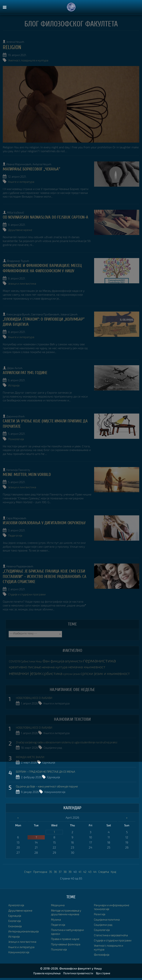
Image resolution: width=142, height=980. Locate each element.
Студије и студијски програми (28, 592)
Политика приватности (78, 975)
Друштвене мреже (21, 233)
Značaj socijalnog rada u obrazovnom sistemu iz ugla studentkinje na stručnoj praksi (72, 743)
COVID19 (15, 658)
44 (96, 871)
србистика (55, 670)
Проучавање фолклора (67, 938)
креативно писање (26, 663)
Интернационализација (24, 930)
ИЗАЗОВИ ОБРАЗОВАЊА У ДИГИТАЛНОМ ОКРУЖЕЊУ (46, 521)
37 (60, 871)
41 (80, 871)
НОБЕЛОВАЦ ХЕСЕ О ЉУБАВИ (36, 700)
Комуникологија (57, 792)
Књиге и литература (22, 180)
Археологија (17, 904)
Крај (116, 871)
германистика (106, 657)
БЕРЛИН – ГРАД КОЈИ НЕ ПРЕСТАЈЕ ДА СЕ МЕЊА (48, 772)
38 (65, 871)
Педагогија (16, 534)
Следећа (106, 871)
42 (86, 871)
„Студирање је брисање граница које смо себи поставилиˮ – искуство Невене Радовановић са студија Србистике (46, 574)
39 (70, 871)
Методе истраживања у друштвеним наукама (67, 906)
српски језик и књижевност (35, 676)
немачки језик (26, 669)
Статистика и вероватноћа (112, 925)
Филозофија (102, 949)
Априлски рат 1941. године (26, 374)
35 (49, 871)
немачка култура (57, 663)
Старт (25, 871)
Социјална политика (108, 910)
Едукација (51, 763)
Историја (14, 386)
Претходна (39, 871)
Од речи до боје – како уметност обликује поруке (49, 786)
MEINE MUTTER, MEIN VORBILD (28, 474)
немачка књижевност (91, 663)
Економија (16, 925)
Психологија (17, 439)
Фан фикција (57, 658)
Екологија (15, 920)
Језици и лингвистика (23, 286)
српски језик (75, 670)
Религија (100, 904)
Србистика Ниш (33, 658)
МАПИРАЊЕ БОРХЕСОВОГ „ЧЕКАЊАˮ (33, 168)
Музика (56, 914)
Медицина (15, 957)
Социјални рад (56, 749)
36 (55, 871)
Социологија (102, 920)
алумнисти (78, 658)
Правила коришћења (45, 975)
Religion (13, 47)
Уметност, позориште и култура (30, 60)
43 (91, 871)
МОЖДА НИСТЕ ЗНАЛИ (31, 757)
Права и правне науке (66, 933)
